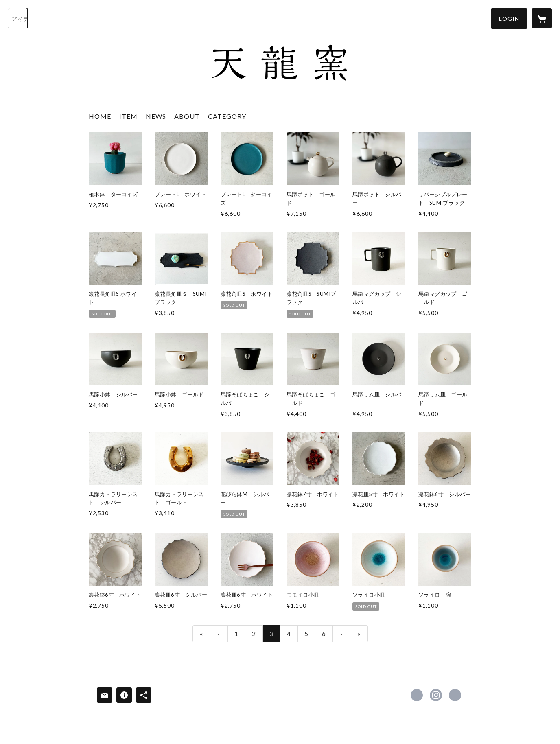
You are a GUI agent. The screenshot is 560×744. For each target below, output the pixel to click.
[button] (509, 19)
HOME (100, 116)
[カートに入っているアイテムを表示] (542, 18)
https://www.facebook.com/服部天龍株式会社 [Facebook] (417, 695)
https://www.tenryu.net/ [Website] (455, 695)
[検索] (18, 18)
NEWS (156, 116)
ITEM (128, 116)
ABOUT (187, 116)
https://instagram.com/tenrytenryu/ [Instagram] (436, 695)
